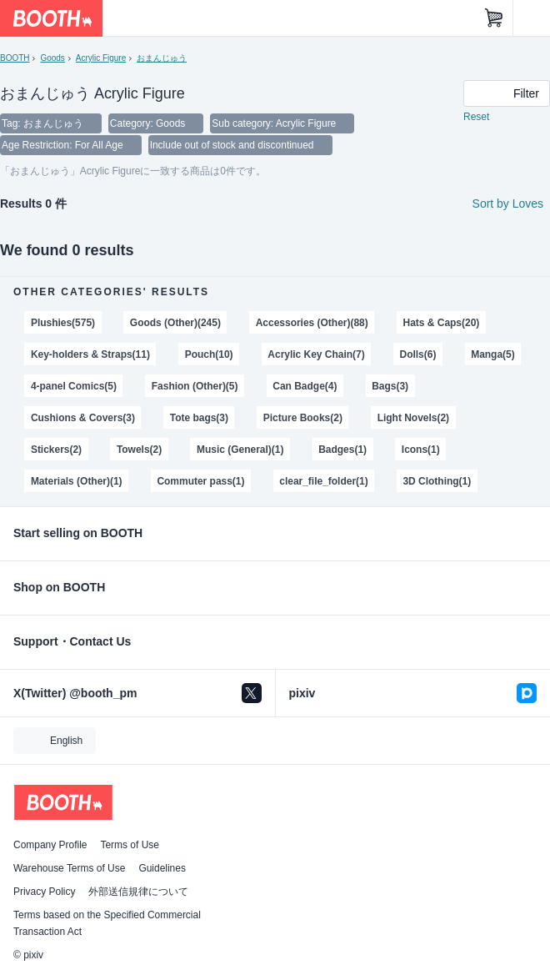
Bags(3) (390, 386)
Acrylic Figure (101, 58)
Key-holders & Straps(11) (90, 354)
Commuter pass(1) (200, 481)
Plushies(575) (63, 323)
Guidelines (162, 868)
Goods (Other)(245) (175, 323)
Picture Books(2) (303, 418)
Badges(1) (342, 450)
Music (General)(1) (240, 450)
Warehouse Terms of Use (69, 868)
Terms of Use (130, 845)
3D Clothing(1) (437, 481)
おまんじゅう (162, 58)
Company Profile (50, 845)
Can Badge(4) (305, 386)
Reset (476, 117)
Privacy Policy (44, 892)
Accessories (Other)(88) (312, 323)
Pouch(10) (209, 354)
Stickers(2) (56, 450)
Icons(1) (421, 450)
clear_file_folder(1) (323, 481)
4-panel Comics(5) (74, 386)
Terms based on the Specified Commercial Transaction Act (107, 923)
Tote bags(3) (199, 418)
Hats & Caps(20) (442, 323)
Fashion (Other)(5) (195, 386)
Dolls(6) (418, 354)
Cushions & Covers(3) (83, 418)
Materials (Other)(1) (77, 481)
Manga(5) (493, 354)
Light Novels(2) (413, 418)
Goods (52, 58)
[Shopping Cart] (494, 18)
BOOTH (15, 58)
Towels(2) (139, 450)
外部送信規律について (138, 892)
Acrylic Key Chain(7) (316, 354)
